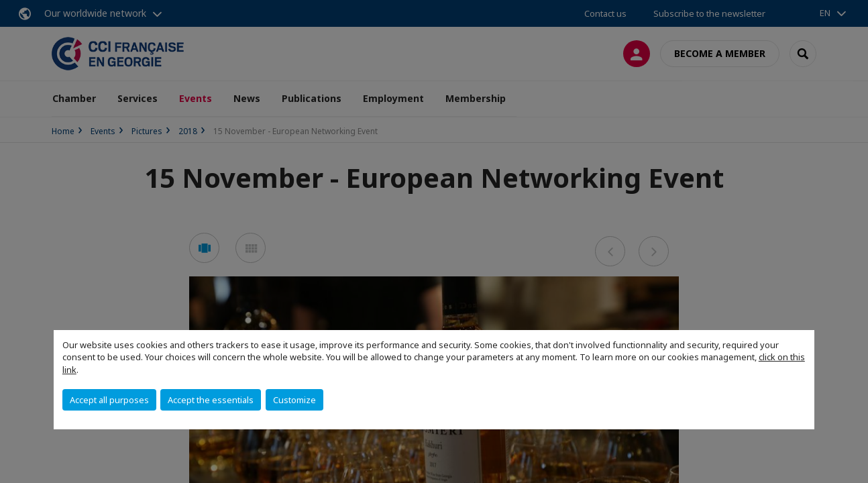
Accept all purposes (109, 400)
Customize (294, 400)
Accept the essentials (211, 400)
